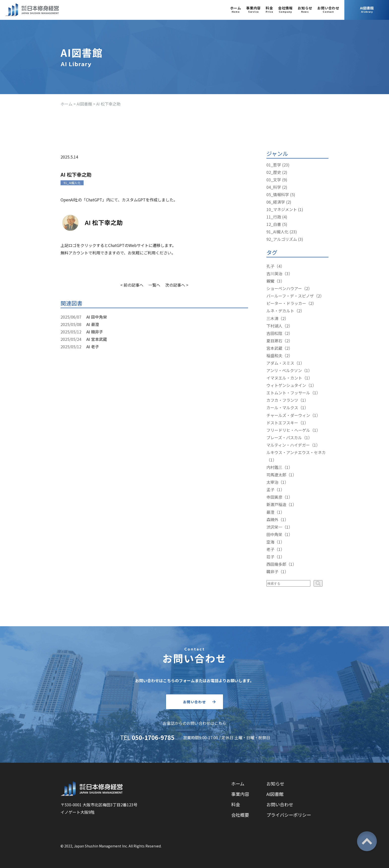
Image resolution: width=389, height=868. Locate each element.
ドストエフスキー (282, 423)
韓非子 (272, 571)
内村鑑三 (274, 467)
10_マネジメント (282, 209)
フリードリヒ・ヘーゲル (288, 430)
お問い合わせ (194, 702)
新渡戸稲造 (276, 504)
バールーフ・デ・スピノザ (290, 296)
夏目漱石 (274, 341)
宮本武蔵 (274, 348)
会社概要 (240, 815)
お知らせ (275, 784)
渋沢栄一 (274, 527)
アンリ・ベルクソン (284, 370)
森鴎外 (272, 519)
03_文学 (274, 180)
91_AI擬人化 (72, 183)
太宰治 (272, 482)
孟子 (270, 489)
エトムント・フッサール (288, 393)
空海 (270, 542)
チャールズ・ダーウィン (288, 415)
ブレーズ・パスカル (284, 437)
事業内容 (240, 794)
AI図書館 (275, 794)
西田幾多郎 (276, 564)
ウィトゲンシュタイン (286, 385)
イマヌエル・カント (284, 378)
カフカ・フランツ (282, 400)
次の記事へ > (177, 285)
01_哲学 (274, 165)
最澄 (270, 512)
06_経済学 (276, 202)
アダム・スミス (280, 363)
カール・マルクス (282, 407)
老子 (270, 549)
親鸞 (270, 281)
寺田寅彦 (274, 497)
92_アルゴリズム (282, 239)
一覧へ (154, 285)
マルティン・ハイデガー (288, 445)
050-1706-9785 (153, 737)
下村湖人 (274, 326)
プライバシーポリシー (289, 815)
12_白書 (274, 224)
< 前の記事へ (132, 285)
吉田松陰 (274, 333)
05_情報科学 (278, 194)
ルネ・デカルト (280, 311)
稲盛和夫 (274, 355)
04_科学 (274, 187)
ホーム (238, 784)
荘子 (270, 557)
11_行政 (274, 217)
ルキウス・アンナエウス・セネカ (296, 452)
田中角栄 (274, 534)
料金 (236, 804)
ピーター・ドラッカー (286, 303)
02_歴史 (274, 172)
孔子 (270, 266)
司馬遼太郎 (276, 475)
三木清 (272, 318)
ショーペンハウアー (284, 288)
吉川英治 (274, 273)
